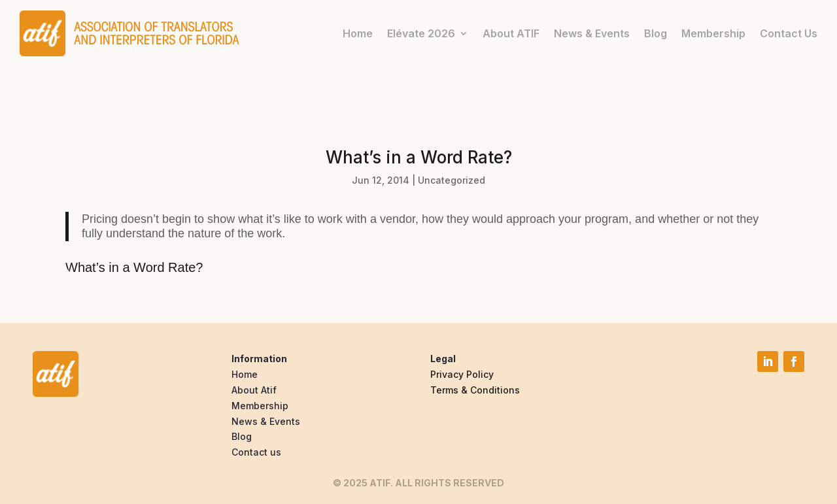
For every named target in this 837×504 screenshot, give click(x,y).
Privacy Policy (462, 374)
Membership (713, 33)
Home (358, 33)
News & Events (592, 33)
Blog (656, 33)
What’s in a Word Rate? (134, 267)
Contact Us (789, 33)
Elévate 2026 (421, 33)
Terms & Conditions (475, 390)
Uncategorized (452, 180)
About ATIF (511, 33)
